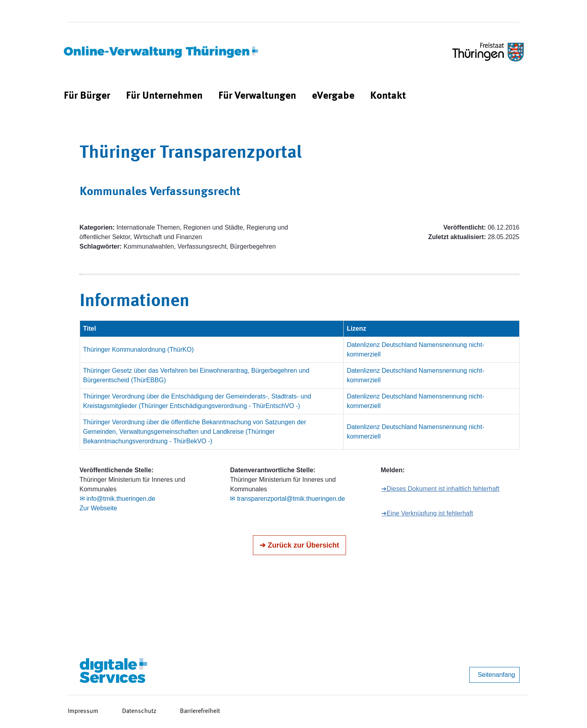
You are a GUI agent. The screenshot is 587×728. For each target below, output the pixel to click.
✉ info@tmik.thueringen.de (118, 499)
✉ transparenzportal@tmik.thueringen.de (287, 499)
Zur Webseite (98, 508)
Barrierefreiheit (200, 711)
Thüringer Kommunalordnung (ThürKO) (139, 350)
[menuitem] (87, 96)
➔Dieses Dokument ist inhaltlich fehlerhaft (440, 489)
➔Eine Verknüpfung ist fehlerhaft (427, 513)
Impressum (83, 711)
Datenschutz (139, 711)
